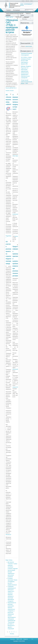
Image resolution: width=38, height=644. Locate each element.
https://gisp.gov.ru (17, 156)
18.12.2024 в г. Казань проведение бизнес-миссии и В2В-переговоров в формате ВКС (26, 61)
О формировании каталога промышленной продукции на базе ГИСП (17, 102)
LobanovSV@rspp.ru (17, 387)
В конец (12, 634)
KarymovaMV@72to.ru (11, 88)
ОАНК (23, 641)
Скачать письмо (10, 91)
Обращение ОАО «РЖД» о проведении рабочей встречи (12, 26)
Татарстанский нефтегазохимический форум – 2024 (26, 82)
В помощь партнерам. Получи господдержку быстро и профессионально (12, 582)
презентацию (29, 46)
